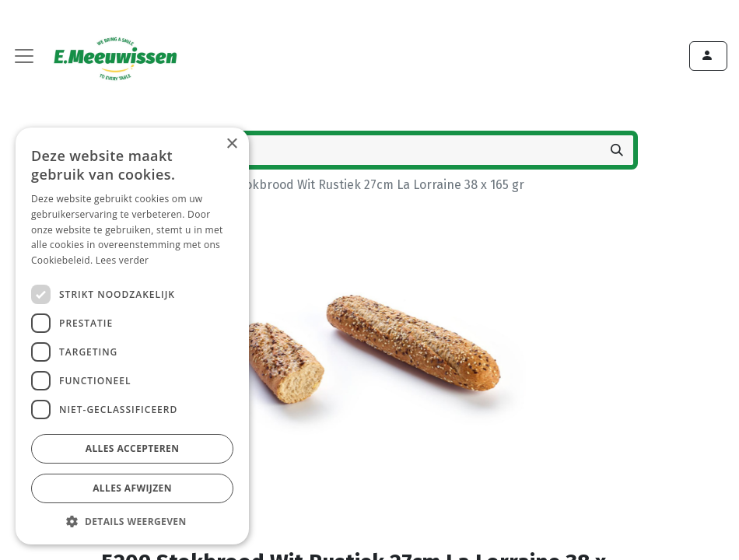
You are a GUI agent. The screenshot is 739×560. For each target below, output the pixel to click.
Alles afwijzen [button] (132, 488)
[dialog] (132, 336)
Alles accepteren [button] (133, 448)
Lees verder (123, 260)
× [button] (231, 144)
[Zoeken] (617, 150)
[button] (132, 521)
